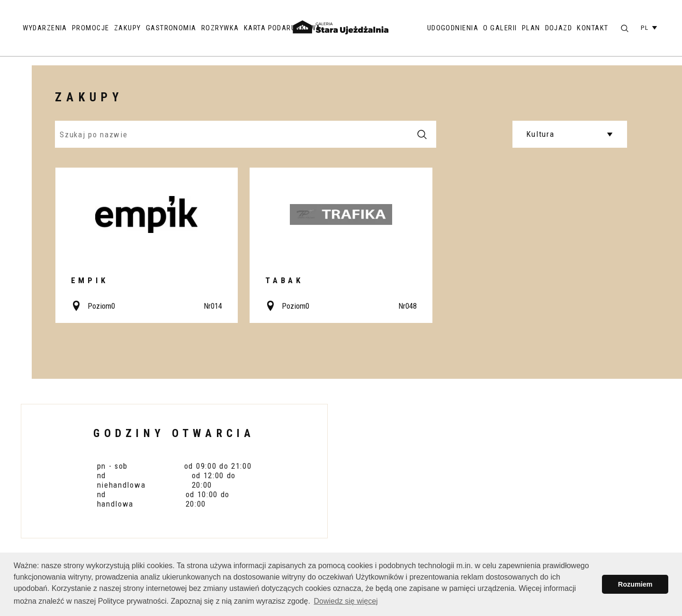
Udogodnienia (453, 28)
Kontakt (592, 28)
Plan (531, 28)
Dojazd (559, 28)
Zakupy (128, 28)
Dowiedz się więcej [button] (345, 601)
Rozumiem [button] (635, 584)
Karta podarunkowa (283, 28)
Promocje (91, 28)
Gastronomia (171, 28)
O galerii (500, 28)
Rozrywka (220, 28)
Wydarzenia (45, 28)
